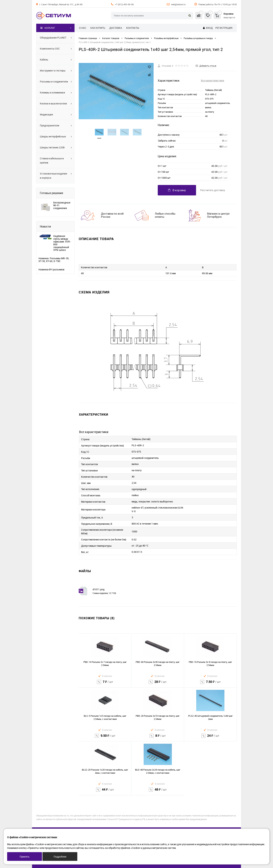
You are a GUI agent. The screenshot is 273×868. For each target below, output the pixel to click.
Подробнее (60, 857)
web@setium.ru (178, 4)
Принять (25, 857)
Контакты (133, 28)
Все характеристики (212, 80)
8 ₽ (158, 738)
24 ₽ (210, 738)
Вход (209, 28)
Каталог (48, 28)
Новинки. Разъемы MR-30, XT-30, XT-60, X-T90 (54, 260)
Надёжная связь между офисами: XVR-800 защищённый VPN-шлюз (62, 243)
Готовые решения (51, 193)
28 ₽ (158, 684)
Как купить (98, 28)
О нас (83, 28)
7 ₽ (105, 684)
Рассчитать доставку (213, 190)
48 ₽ (158, 792)
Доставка (116, 28)
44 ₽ (105, 792)
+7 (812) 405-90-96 (124, 4)
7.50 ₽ (210, 684)
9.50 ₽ (105, 738)
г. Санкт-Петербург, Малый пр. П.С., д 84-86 (61, 4)
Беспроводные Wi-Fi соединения (62, 205)
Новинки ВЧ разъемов (51, 270)
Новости (45, 226)
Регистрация (224, 28)
